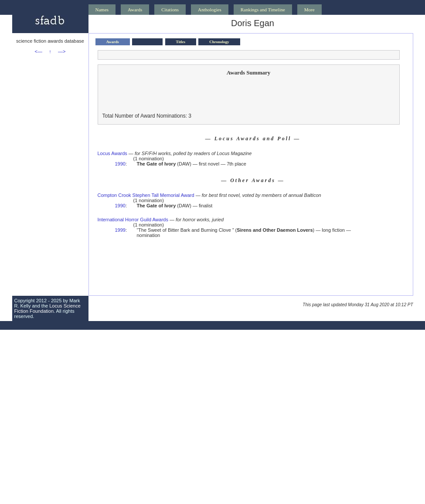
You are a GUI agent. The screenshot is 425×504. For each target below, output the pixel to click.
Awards (135, 10)
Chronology (219, 42)
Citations (170, 10)
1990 (120, 164)
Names (102, 10)
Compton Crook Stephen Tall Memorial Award (146, 195)
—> (62, 51)
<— (39, 51)
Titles (181, 42)
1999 (120, 230)
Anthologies (210, 10)
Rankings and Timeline (263, 10)
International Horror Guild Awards (133, 220)
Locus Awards (112, 153)
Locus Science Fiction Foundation (48, 308)
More (309, 10)
